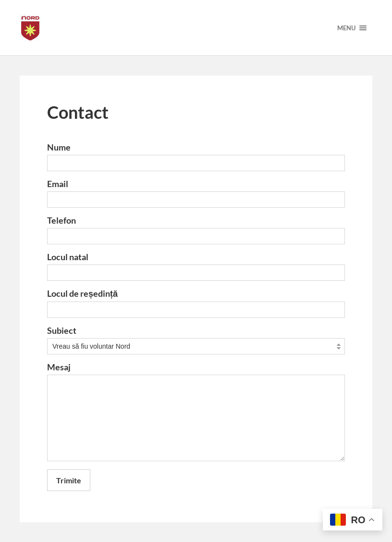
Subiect (62, 330)
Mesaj (59, 367)
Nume (59, 147)
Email (58, 184)
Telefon (61, 220)
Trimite (69, 480)
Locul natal (68, 257)
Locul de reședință (82, 293)
